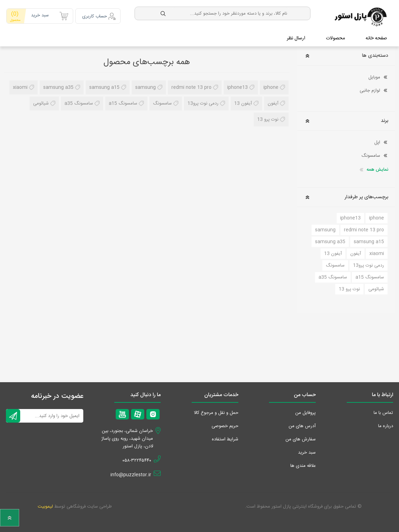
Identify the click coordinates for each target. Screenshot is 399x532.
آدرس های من (302, 424)
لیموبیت (45, 504)
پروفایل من (305, 411)
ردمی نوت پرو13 (203, 101)
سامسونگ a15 (123, 101)
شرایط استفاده (225, 437)
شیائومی (41, 101)
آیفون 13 (243, 101)
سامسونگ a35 (79, 101)
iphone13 (237, 85)
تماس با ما (383, 411)
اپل (377, 140)
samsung (145, 85)
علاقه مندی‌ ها (303, 464)
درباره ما (386, 424)
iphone (271, 85)
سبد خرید (31, 14)
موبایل (374, 75)
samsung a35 (58, 85)
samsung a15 (104, 85)
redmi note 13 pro (191, 85)
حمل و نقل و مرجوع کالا (216, 411)
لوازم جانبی (370, 88)
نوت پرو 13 (268, 117)
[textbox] (227, 11)
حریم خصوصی (225, 424)
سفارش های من (301, 437)
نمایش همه (377, 168)
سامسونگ (162, 101)
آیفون (273, 101)
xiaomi (20, 85)
